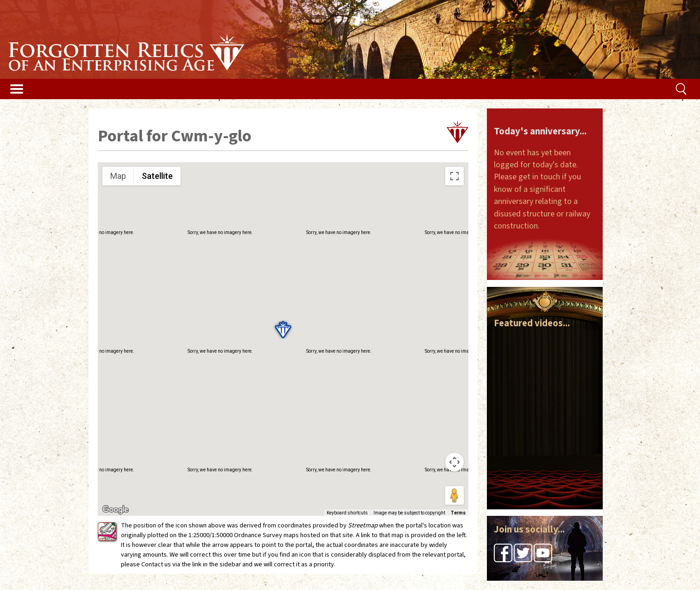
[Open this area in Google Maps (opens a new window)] (115, 510)
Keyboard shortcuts (347, 513)
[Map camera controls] (454, 462)
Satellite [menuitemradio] (157, 176)
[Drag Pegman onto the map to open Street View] (454, 495)
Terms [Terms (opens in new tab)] (458, 513)
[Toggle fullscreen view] (454, 176)
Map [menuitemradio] (118, 176)
